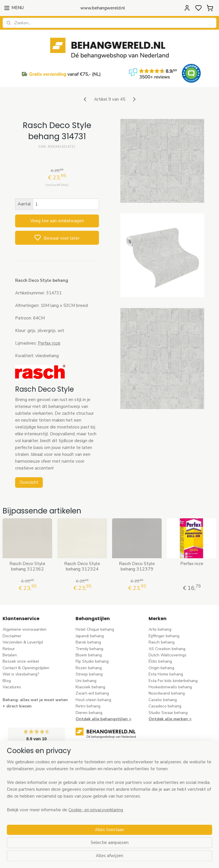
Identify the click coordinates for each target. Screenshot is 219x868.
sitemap (135, 858)
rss (145, 858)
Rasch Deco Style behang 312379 (137, 566)
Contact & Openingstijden (26, 668)
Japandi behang (90, 636)
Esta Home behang (166, 674)
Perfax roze (49, 343)
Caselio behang (163, 700)
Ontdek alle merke (167, 719)
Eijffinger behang (164, 636)
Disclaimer (12, 636)
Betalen (10, 655)
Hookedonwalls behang (170, 687)
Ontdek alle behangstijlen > (104, 719)
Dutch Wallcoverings (168, 655)
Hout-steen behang (93, 700)
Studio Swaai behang (168, 713)
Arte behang (160, 629)
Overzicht (29, 482)
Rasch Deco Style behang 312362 (27, 566)
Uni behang (86, 681)
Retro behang (88, 706)
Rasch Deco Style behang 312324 (82, 566)
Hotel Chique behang (95, 629)
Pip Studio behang (92, 661)
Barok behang (88, 642)
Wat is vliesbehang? (21, 674)
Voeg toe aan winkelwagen (57, 221)
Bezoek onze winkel (21, 661)
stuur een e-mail (91, 787)
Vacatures (12, 687)
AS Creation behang (167, 649)
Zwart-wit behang (92, 693)
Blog (7, 681)
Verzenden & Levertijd (23, 642)
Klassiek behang (90, 687)
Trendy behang (89, 649)
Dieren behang (89, 713)
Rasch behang (162, 642)
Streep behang (89, 674)
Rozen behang (89, 668)
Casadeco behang (165, 706)
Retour (9, 649)
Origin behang (161, 668)
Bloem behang (89, 655)
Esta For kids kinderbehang (173, 681)
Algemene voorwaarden (25, 629)
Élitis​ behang (160, 661)
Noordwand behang (167, 693)
